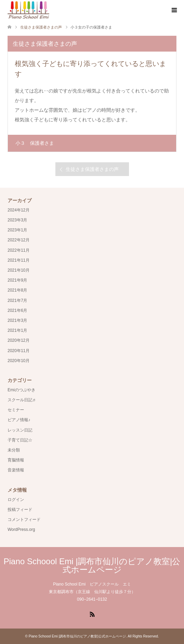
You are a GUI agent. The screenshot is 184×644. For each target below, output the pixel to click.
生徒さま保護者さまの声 (92, 169)
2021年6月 (17, 310)
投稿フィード (20, 510)
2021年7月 (17, 301)
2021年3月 (17, 320)
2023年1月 (17, 230)
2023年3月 (17, 220)
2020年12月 (19, 340)
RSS (92, 614)
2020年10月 (19, 361)
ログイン (16, 500)
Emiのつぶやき (21, 390)
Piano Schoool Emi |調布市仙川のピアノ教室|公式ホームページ (92, 565)
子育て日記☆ (20, 440)
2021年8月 (17, 290)
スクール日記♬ (21, 400)
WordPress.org (21, 530)
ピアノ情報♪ (19, 420)
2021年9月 (17, 280)
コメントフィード (24, 520)
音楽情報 (16, 470)
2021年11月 (19, 260)
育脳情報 (16, 460)
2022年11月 (19, 250)
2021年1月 (17, 330)
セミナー (16, 410)
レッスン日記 (20, 430)
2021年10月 (19, 270)
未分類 (14, 450)
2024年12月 (19, 210)
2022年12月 (19, 240)
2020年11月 (19, 351)
